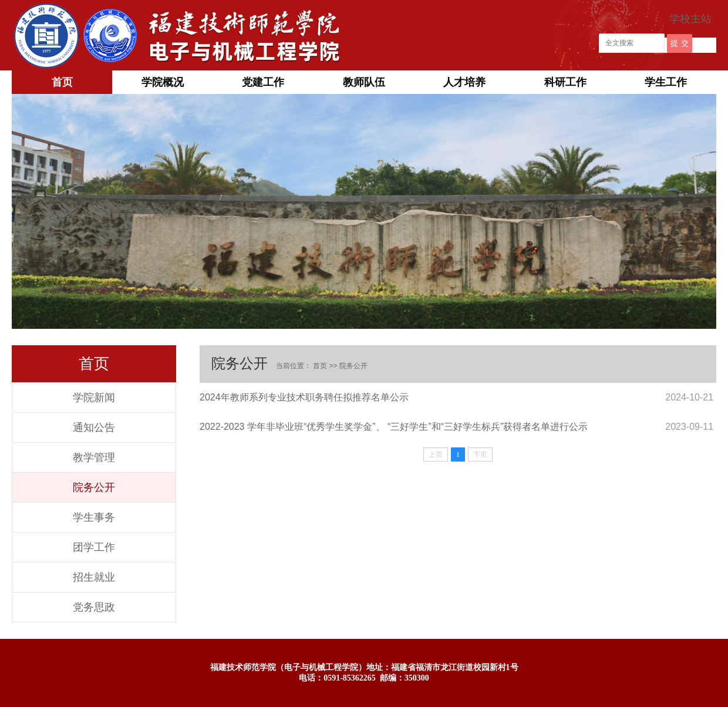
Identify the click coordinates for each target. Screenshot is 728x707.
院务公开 (94, 487)
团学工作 (94, 547)
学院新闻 (94, 398)
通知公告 (94, 427)
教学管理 (94, 457)
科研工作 (565, 82)
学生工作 (666, 82)
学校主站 (690, 19)
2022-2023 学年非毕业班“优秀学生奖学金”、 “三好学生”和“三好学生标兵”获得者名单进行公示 (394, 427)
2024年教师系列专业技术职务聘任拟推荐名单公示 (304, 397)
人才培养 (464, 82)
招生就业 (94, 577)
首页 (62, 82)
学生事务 (94, 517)
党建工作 (263, 82)
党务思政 (94, 607)
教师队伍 (364, 82)
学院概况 (163, 82)
